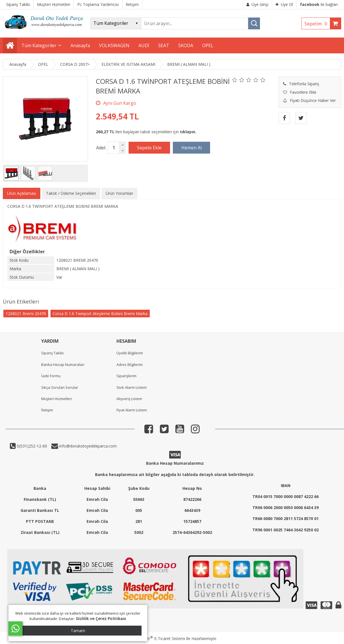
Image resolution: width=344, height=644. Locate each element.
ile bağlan (319, 4)
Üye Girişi (257, 4)
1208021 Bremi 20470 (26, 314)
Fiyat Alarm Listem (132, 410)
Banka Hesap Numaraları (63, 364)
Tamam (78, 631)
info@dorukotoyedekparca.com (87, 446)
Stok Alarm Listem (132, 387)
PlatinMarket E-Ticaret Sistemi (156, 638)
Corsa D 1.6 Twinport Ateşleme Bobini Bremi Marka (100, 314)
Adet (101, 148)
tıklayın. (188, 132)
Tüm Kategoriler (39, 45)
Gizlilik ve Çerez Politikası (101, 618)
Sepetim (317, 24)
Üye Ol (284, 4)
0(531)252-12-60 (31, 446)
